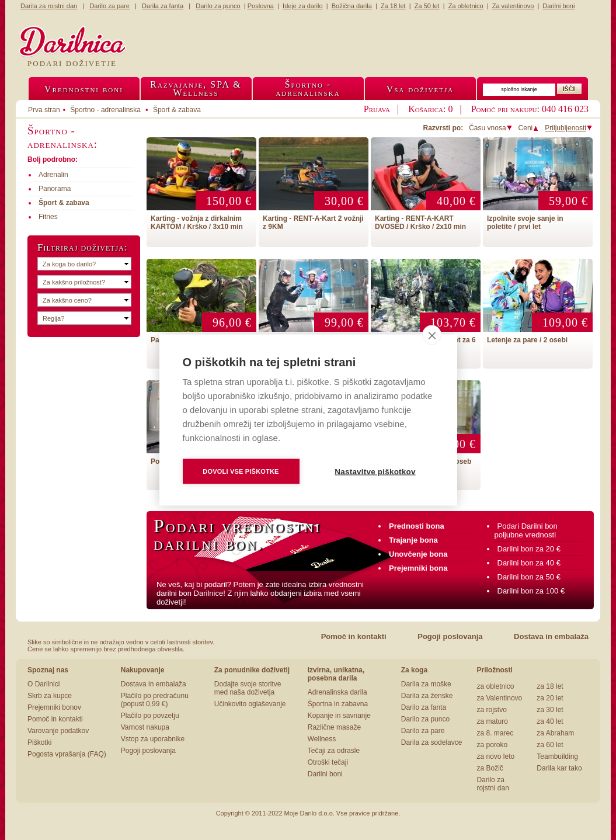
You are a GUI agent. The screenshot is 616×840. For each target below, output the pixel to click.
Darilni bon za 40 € (529, 563)
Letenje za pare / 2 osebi (527, 340)
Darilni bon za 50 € (529, 577)
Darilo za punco (425, 719)
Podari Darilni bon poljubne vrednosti (526, 530)
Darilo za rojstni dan (493, 784)
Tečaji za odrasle (334, 751)
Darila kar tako (559, 768)
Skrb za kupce (50, 696)
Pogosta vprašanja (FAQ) (67, 754)
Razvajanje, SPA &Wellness (196, 88)
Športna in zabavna (338, 704)
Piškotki (39, 742)
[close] (432, 335)
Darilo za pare (423, 731)
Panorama (55, 189)
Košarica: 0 (430, 109)
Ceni (529, 128)
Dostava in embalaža (551, 636)
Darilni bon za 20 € (529, 549)
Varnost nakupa (145, 727)
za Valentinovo (499, 698)
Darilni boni (325, 774)
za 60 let (550, 745)
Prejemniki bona (418, 568)
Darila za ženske (427, 696)
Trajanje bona (413, 540)
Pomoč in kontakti (354, 636)
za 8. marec (495, 733)
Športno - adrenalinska (105, 110)
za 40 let (550, 721)
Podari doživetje (72, 63)
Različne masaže (334, 727)
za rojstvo (491, 710)
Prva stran (44, 110)
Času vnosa (490, 128)
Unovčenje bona (418, 554)
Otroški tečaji (328, 762)
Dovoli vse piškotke (241, 471)
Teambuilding (557, 756)
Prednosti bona (417, 526)
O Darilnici (43, 684)
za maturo (492, 721)
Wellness (322, 739)
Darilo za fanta (424, 707)
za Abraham (555, 733)
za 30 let (550, 710)
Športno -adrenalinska (308, 88)
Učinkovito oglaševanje (250, 704)
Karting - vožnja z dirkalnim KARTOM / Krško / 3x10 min (197, 223)
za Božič (490, 768)
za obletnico (495, 686)
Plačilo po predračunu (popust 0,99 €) (155, 700)
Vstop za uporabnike (153, 739)
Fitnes (48, 217)
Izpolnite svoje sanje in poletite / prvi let (525, 223)
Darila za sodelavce (432, 742)
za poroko (492, 745)
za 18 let (550, 686)
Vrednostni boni (84, 89)
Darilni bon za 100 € (531, 591)
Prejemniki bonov (54, 707)
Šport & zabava (177, 110)
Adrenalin (53, 175)
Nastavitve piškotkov (375, 472)
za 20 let (550, 698)
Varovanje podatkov (58, 731)
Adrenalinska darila (337, 692)
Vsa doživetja (420, 89)
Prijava (377, 109)
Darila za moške (426, 684)
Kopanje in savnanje (339, 716)
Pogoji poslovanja (450, 636)
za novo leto (495, 756)
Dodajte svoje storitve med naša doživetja (248, 688)
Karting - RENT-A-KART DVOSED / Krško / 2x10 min (420, 223)
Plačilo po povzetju (150, 716)
